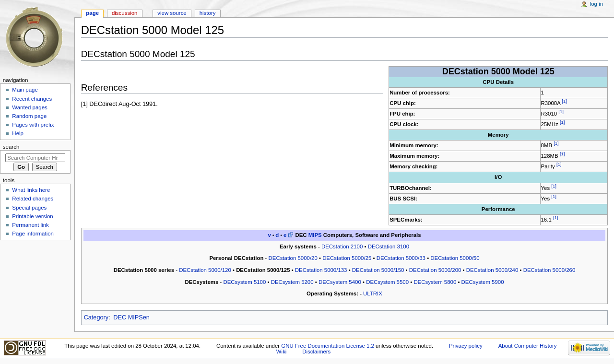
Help (18, 133)
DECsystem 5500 (387, 282)
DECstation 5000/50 (455, 258)
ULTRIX (373, 294)
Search (11, 147)
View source (172, 13)
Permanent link (30, 225)
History (208, 13)
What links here (31, 190)
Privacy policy (466, 346)
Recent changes (32, 99)
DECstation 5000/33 (401, 258)
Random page (29, 116)
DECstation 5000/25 (347, 258)
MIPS (315, 235)
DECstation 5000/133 (321, 270)
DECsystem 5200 (292, 282)
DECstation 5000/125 (263, 270)
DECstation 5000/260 (549, 270)
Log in (596, 4)
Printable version (32, 216)
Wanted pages (30, 107)
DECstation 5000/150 (378, 270)
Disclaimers (316, 352)
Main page (25, 90)
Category (96, 317)
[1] (564, 101)
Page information (33, 234)
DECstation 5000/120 (205, 270)
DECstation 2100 (342, 247)
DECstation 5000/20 (293, 258)
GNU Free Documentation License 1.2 (328, 346)
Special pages (29, 208)
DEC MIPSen (131, 317)
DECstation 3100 (389, 247)
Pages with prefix (33, 125)
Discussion (124, 13)
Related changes (33, 199)
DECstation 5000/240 (492, 270)
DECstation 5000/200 (435, 270)
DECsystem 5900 (483, 282)
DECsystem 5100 (244, 282)
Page (92, 13)
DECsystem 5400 (340, 282)
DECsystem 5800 (435, 282)
